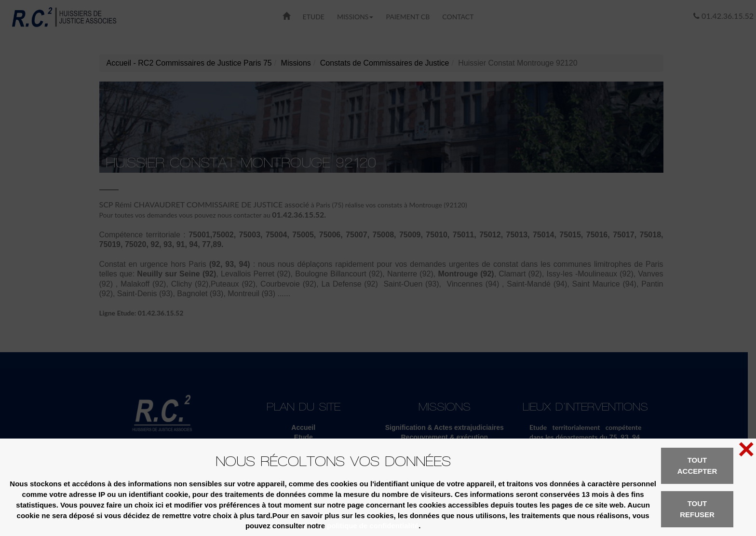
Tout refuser (697, 509)
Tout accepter (697, 466)
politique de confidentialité (373, 526)
